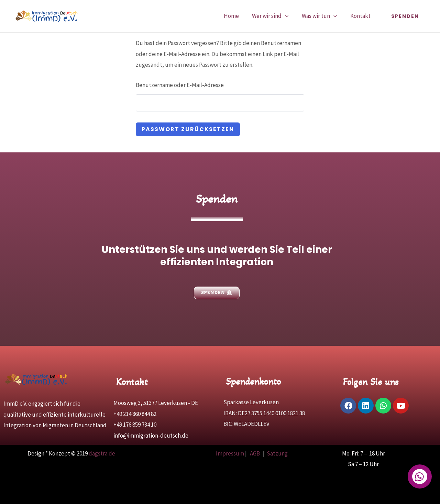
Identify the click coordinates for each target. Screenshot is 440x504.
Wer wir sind (274, 16)
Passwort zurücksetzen (188, 129)
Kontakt (361, 16)
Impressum (230, 453)
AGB (255, 453)
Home (237, 16)
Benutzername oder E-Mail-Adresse (180, 85)
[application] (289, 16)
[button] (405, 16)
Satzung (277, 453)
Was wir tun (322, 16)
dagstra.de (102, 453)
